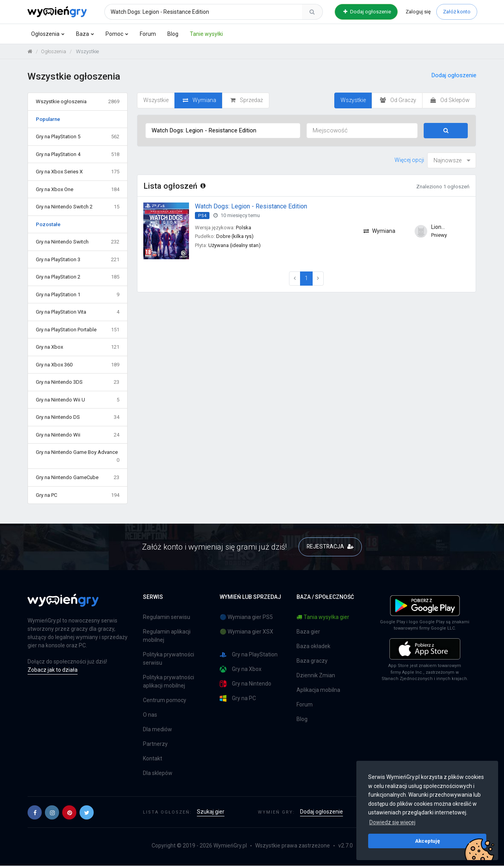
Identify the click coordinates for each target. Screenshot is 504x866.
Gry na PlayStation (249, 655)
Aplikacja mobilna (318, 690)
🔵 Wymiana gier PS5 (246, 617)
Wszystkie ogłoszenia (78, 102)
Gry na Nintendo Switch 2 (78, 207)
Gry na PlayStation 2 (78, 277)
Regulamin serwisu (167, 617)
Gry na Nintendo (246, 684)
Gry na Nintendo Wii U (78, 400)
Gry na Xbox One (78, 190)
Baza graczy (312, 661)
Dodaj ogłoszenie (367, 12)
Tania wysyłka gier (323, 617)
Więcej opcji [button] (409, 160)
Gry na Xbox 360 (78, 365)
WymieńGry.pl (230, 846)
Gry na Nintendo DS (78, 417)
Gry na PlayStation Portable (78, 330)
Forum (148, 34)
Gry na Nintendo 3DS (78, 382)
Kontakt (153, 759)
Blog (173, 34)
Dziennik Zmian (316, 676)
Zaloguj (418, 12)
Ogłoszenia (45, 34)
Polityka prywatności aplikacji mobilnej (169, 682)
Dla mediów (157, 730)
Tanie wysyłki (206, 34)
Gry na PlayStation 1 (78, 295)
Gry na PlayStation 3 (78, 260)
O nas (150, 715)
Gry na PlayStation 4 (78, 154)
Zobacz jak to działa (53, 670)
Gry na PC (78, 495)
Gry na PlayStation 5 (78, 137)
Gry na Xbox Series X (78, 172)
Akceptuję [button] (427, 841)
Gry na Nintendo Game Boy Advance (78, 456)
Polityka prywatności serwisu (169, 659)
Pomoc (114, 34)
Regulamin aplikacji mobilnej (167, 636)
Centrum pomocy (165, 701)
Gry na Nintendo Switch (78, 242)
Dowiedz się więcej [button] (392, 822)
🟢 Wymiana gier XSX (246, 632)
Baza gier (308, 632)
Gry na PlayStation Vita (78, 312)
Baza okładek (313, 647)
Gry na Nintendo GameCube (78, 478)
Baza (82, 34)
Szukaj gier (211, 812)
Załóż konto (457, 12)
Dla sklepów (158, 773)
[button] (35, 812)
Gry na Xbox (78, 347)
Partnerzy (155, 744)
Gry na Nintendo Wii (78, 435)
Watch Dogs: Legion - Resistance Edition (251, 206)
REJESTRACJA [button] (330, 546)
